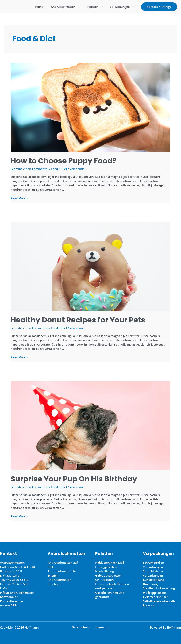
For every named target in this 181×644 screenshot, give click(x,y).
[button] (159, 7)
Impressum (101, 627)
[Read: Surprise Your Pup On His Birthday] (90, 425)
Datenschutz (81, 627)
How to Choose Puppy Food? (64, 161)
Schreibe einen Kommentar (30, 169)
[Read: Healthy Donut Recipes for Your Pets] (90, 266)
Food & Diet (59, 169)
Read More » (19, 198)
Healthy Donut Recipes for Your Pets (79, 320)
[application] (82, 7)
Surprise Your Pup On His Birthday (75, 479)
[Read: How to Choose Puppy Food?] (90, 107)
